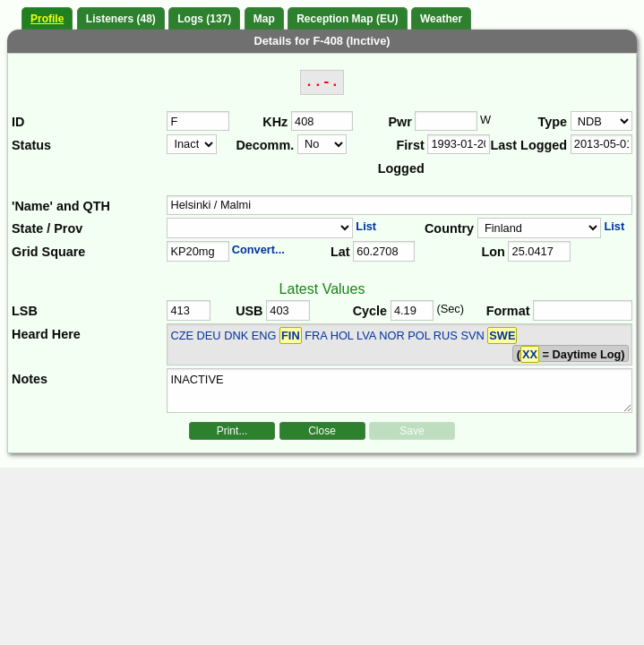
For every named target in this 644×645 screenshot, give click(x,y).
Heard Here (46, 334)
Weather (441, 19)
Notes (30, 379)
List (366, 226)
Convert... (258, 249)
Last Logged (529, 145)
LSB (25, 311)
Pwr (399, 122)
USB (249, 311)
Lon (493, 252)
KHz (275, 122)
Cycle (370, 311)
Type (553, 122)
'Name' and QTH (61, 206)
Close (322, 431)
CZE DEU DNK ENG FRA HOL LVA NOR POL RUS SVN (343, 335)
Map (264, 19)
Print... (232, 431)
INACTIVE (399, 391)
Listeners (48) (121, 19)
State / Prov (47, 228)
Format (508, 311)
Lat (340, 252)
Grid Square (48, 252)
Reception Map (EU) (347, 19)
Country (449, 228)
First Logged (401, 157)
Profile (47, 19)
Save (412, 431)
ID (18, 122)
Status (31, 145)
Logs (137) (204, 19)
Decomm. (265, 145)
